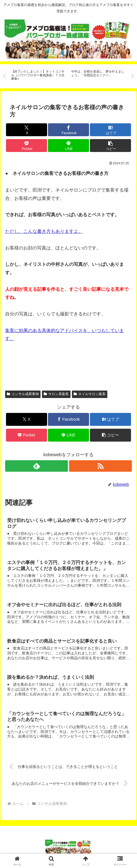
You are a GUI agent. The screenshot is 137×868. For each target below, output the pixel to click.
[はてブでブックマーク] (110, 130)
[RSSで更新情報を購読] (100, 466)
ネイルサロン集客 (90, 394)
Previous (4, 76)
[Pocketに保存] (27, 146)
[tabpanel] (38, 75)
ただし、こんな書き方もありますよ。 (44, 231)
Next (133, 76)
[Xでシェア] (27, 130)
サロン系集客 (56, 394)
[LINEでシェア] (68, 146)
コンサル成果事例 (23, 394)
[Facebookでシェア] (68, 130)
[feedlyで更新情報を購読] (36, 466)
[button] (110, 146)
